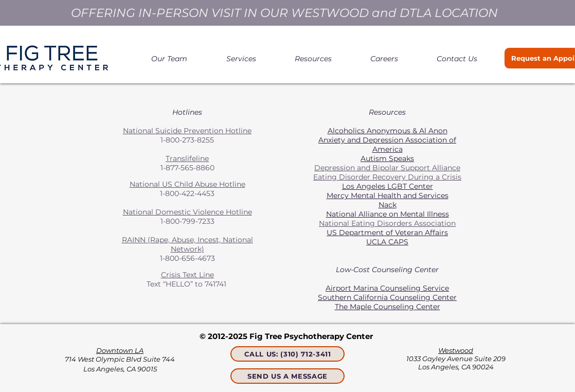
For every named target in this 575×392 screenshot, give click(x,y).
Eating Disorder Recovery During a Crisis (387, 177)
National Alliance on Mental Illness (388, 214)
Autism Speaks (387, 158)
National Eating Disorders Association (387, 223)
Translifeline (187, 158)
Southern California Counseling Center (387, 297)
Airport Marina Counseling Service (387, 288)
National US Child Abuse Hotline (187, 184)
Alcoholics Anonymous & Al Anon (388, 131)
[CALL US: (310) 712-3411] (287, 354)
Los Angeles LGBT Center (388, 186)
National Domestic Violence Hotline (187, 212)
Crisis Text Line (187, 275)
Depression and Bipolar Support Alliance (387, 168)
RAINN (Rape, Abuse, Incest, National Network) (187, 244)
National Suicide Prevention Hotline (187, 131)
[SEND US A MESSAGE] (287, 376)
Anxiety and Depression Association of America (387, 145)
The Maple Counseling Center (388, 307)
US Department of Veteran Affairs (387, 233)
